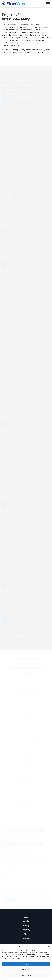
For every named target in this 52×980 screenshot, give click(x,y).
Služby (26, 925)
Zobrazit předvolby (26, 975)
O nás (26, 921)
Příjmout (26, 964)
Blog (26, 934)
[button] (49, 947)
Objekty (26, 930)
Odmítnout (26, 970)
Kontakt (26, 938)
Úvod (26, 917)
